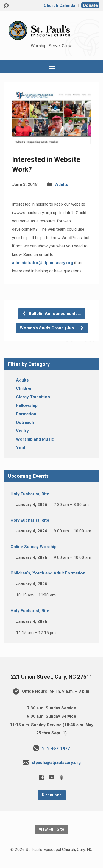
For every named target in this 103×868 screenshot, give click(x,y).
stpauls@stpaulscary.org (56, 762)
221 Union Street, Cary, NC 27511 (51, 677)
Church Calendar (60, 5)
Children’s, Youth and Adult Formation (48, 573)
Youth (22, 448)
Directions (52, 795)
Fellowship (27, 405)
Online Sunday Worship (34, 547)
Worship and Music (35, 439)
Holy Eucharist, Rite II (31, 520)
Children (24, 388)
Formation (26, 414)
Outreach (25, 422)
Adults (62, 184)
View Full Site (51, 829)
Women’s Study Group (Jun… (52, 328)
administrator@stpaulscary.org (43, 263)
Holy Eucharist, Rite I (31, 494)
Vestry (22, 431)
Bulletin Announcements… (51, 314)
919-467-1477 (56, 748)
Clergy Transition (33, 397)
